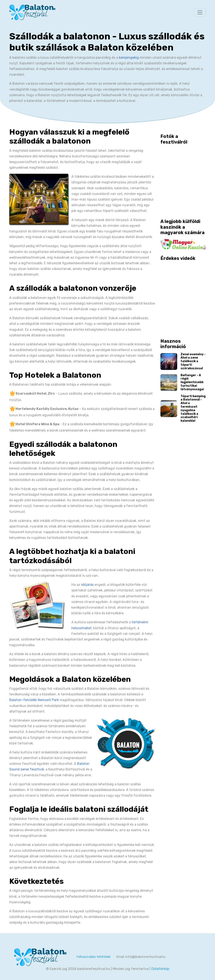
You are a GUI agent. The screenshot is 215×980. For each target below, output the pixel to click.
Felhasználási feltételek (93, 957)
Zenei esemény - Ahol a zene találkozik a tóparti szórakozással (193, 361)
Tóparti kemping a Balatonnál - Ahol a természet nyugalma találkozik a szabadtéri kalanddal (193, 409)
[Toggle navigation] (200, 12)
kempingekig (129, 58)
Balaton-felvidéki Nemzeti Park (34, 700)
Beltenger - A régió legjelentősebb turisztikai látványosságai (192, 382)
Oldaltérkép (160, 969)
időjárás (87, 585)
